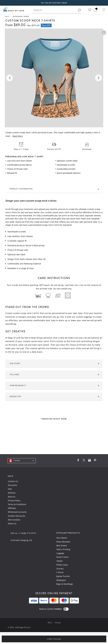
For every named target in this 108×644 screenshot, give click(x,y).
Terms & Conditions (17, 504)
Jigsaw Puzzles (63, 576)
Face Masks (62, 538)
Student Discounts (17, 516)
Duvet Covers (63, 557)
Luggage (60, 553)
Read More (18, 136)
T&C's (50, 623)
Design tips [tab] (15, 396)
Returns (12, 497)
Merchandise (14, 520)
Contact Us (13, 481)
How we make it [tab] (18, 385)
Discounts (13, 485)
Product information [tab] (21, 189)
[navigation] (22, 461)
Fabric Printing (63, 549)
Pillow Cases (62, 565)
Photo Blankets (63, 542)
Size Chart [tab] (15, 363)
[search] (79, 10)
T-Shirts (60, 572)
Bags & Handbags (65, 584)
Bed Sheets (62, 546)
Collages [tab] (14, 374)
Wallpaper (61, 580)
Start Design (54, 639)
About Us (12, 524)
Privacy (58, 623)
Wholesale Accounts (17, 512)
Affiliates (12, 508)
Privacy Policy (14, 501)
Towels (60, 561)
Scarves (60, 569)
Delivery (12, 493)
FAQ (10, 489)
